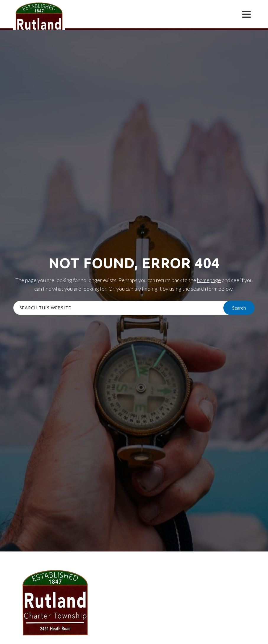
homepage (209, 280)
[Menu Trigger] (247, 14)
